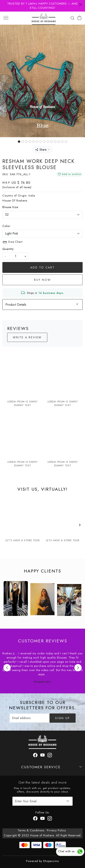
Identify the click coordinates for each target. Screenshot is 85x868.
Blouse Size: (11, 207)
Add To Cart (42, 267)
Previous (7, 668)
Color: (7, 226)
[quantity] (15, 256)
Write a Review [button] (27, 337)
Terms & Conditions (31, 830)
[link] (72, 18)
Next (78, 668)
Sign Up (63, 718)
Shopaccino (51, 861)
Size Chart (12, 242)
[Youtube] (43, 819)
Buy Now (42, 280)
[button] (6, 81)
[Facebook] (35, 819)
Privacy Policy (56, 830)
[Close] (80, 5)
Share (41, 150)
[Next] (80, 525)
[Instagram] (50, 819)
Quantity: (8, 249)
